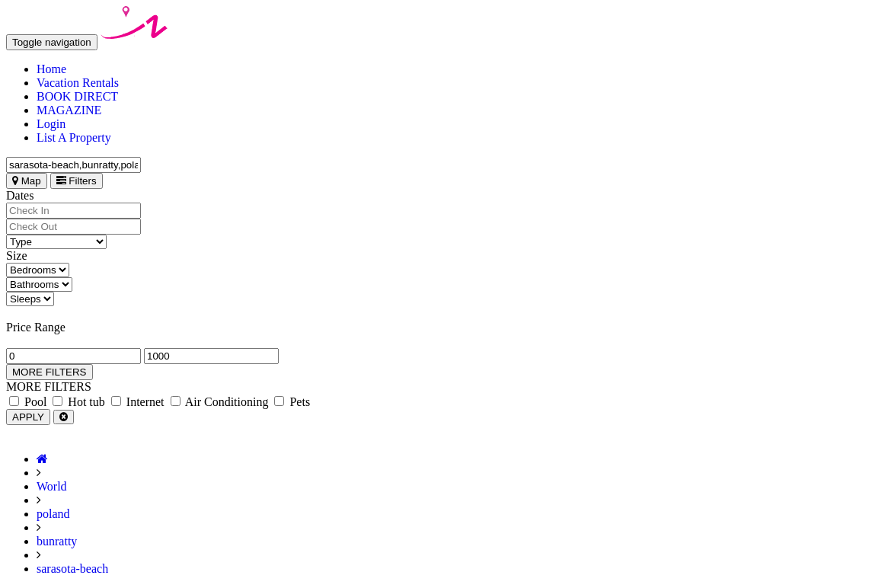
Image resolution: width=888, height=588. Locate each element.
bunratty (57, 541)
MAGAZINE (69, 110)
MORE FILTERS (50, 372)
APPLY (28, 417)
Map (27, 181)
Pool (28, 402)
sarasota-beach (72, 569)
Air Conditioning (220, 402)
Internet (138, 402)
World (52, 486)
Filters (77, 181)
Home (51, 69)
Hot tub (78, 402)
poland (53, 514)
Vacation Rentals (78, 83)
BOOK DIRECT (77, 96)
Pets (292, 402)
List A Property (74, 137)
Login (51, 124)
